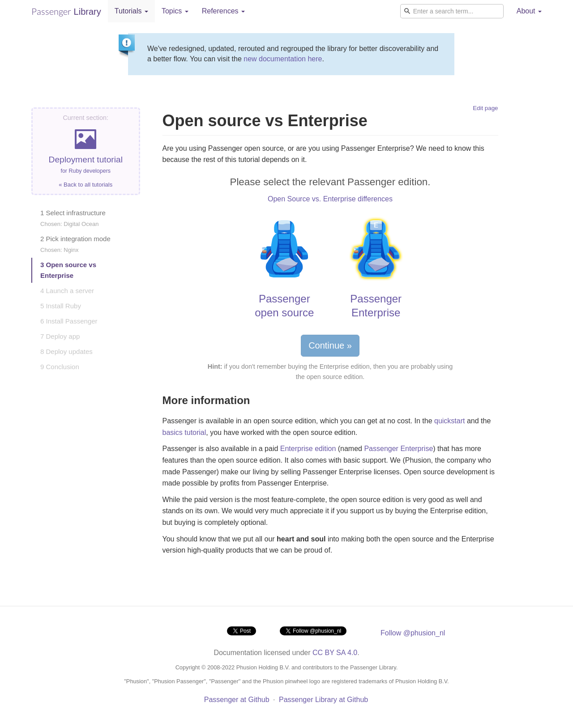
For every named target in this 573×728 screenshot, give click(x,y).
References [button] (223, 11)
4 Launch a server (67, 291)
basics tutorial (184, 432)
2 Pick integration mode (75, 244)
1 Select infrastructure (73, 218)
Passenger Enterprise (398, 449)
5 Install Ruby (61, 306)
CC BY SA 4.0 (335, 653)
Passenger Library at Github (323, 700)
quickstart (449, 421)
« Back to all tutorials (86, 185)
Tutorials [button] (131, 11)
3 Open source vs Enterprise (68, 270)
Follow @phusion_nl (413, 633)
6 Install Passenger (69, 321)
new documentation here (283, 59)
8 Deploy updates (66, 351)
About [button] (529, 11)
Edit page (485, 108)
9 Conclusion (60, 367)
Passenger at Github (237, 700)
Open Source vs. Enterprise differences (330, 199)
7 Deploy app (60, 336)
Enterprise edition (308, 449)
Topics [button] (175, 11)
